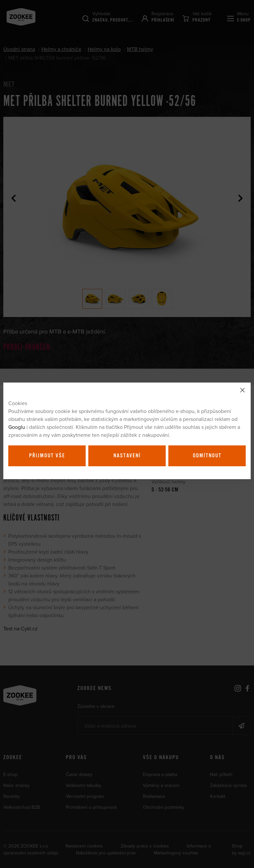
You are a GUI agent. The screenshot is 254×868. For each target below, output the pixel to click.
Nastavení (127, 456)
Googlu (17, 427)
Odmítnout (207, 456)
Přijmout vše (47, 456)
